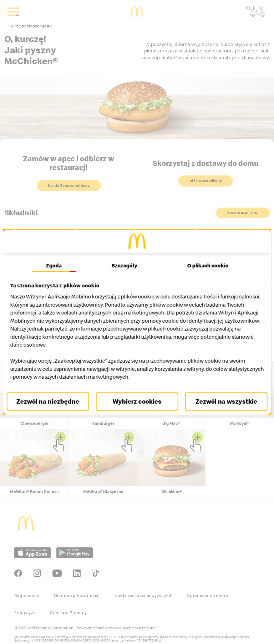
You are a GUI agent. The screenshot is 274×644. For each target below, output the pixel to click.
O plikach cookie (205, 265)
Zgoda (56, 265)
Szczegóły (125, 265)
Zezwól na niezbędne (51, 401)
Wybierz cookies (137, 401)
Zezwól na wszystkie (223, 401)
